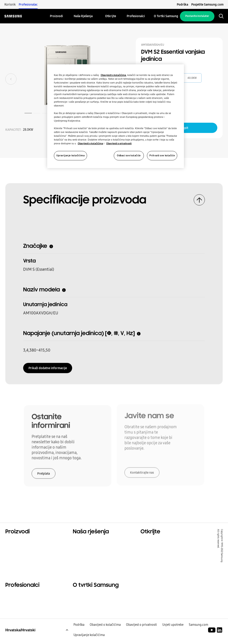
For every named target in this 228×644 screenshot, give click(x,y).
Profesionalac (28, 4)
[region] (116, 116)
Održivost (149, 553)
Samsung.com (198, 630)
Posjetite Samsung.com (207, 4)
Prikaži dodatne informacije (48, 366)
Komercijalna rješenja (159, 547)
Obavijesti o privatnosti (119, 143)
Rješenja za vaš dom (90, 542)
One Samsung (153, 558)
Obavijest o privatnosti (141, 630)
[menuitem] (56, 16)
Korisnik (10, 4)
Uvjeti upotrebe (173, 630)
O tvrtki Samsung (88, 598)
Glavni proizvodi (20, 542)
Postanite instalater (197, 16)
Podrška (182, 4)
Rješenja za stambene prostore (167, 542)
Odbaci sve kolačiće (129, 155)
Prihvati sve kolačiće (162, 155)
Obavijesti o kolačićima (113, 75)
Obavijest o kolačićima (105, 630)
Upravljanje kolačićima (89, 640)
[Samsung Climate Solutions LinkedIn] (220, 636)
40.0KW (192, 78)
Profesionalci (17, 598)
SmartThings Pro (155, 564)
